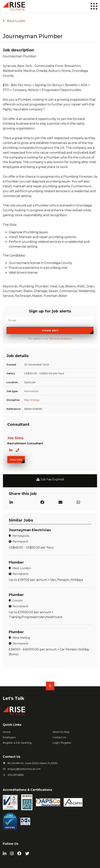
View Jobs (16, 460)
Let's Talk (14, 698)
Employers (9, 737)
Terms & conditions (61, 339)
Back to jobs (16, 21)
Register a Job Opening (17, 743)
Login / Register (62, 743)
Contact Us (59, 737)
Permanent (31, 391)
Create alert (50, 330)
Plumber (16, 562)
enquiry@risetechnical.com (24, 769)
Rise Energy (32, 400)
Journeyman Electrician (30, 530)
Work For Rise (61, 732)
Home (7, 732)
